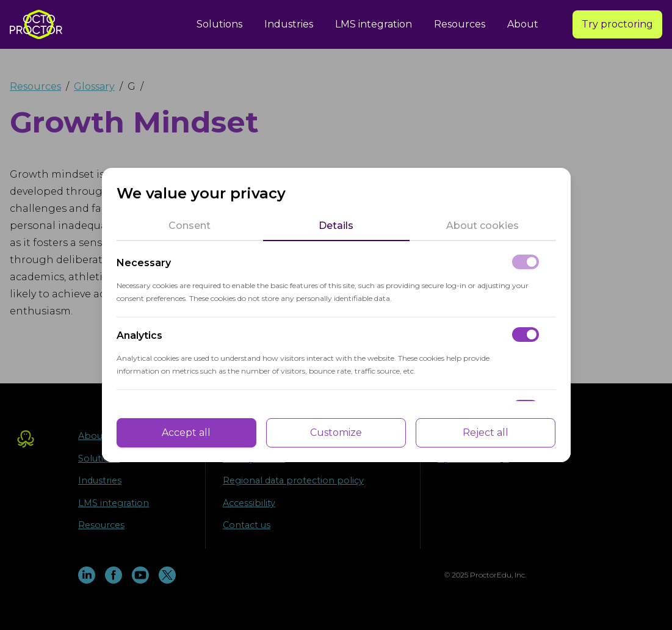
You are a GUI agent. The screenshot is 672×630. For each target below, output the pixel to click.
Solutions (219, 24)
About (523, 24)
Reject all (486, 433)
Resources (460, 24)
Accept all (186, 433)
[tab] (190, 226)
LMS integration (374, 24)
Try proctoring (617, 24)
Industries (289, 24)
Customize (336, 433)
